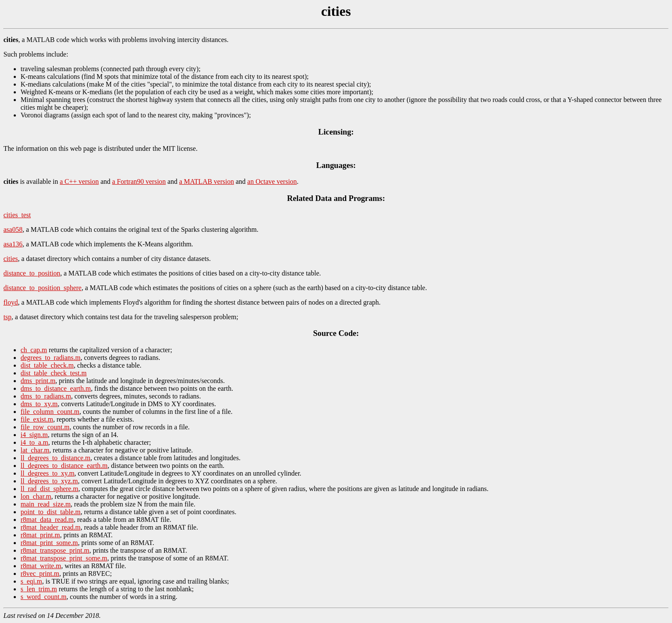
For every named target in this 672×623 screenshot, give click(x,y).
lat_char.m (35, 450)
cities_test (17, 215)
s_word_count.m (43, 597)
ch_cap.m (34, 350)
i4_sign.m (34, 435)
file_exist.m (37, 419)
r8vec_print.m (40, 574)
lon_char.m (36, 496)
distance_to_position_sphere (42, 288)
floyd (11, 302)
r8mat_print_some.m (49, 543)
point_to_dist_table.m (51, 512)
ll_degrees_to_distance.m (55, 458)
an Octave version (272, 181)
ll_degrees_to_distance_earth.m (64, 466)
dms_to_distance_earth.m (56, 388)
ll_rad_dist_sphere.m (49, 489)
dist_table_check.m (47, 365)
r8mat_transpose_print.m (55, 550)
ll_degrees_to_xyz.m (49, 481)
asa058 (13, 229)
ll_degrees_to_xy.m (48, 473)
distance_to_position (32, 273)
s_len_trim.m (39, 589)
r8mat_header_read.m (51, 527)
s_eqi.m (31, 581)
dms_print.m (38, 381)
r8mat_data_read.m (47, 520)
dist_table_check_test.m (54, 373)
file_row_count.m (45, 427)
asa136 (13, 244)
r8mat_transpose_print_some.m (64, 558)
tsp (7, 317)
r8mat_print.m (40, 535)
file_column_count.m (50, 412)
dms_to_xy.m (39, 404)
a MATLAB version (207, 181)
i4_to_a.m (34, 442)
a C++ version (79, 181)
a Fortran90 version (139, 181)
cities (11, 259)
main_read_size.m (46, 504)
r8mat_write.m (41, 566)
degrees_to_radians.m (51, 358)
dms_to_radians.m (46, 396)
